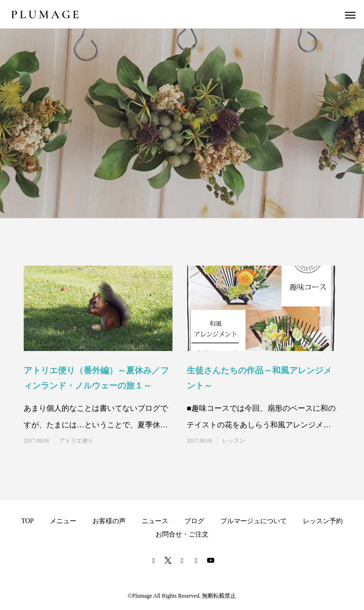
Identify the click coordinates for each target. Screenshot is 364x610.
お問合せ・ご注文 (182, 534)
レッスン (234, 441)
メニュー (63, 521)
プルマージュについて (254, 521)
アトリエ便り (76, 441)
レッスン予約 (323, 521)
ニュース (155, 521)
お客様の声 (109, 521)
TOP (27, 521)
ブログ (194, 521)
